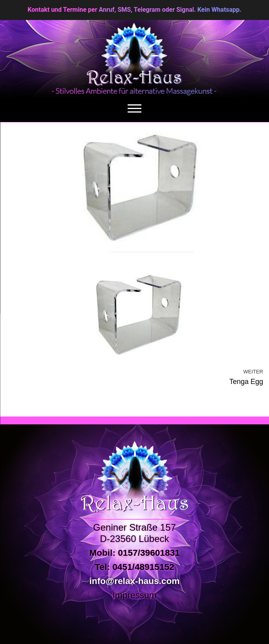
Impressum (134, 595)
